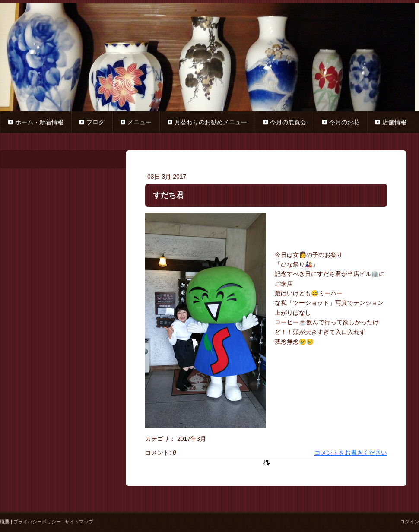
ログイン (409, 522)
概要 (5, 522)
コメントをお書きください (351, 453)
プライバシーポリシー (37, 522)
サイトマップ (79, 522)
